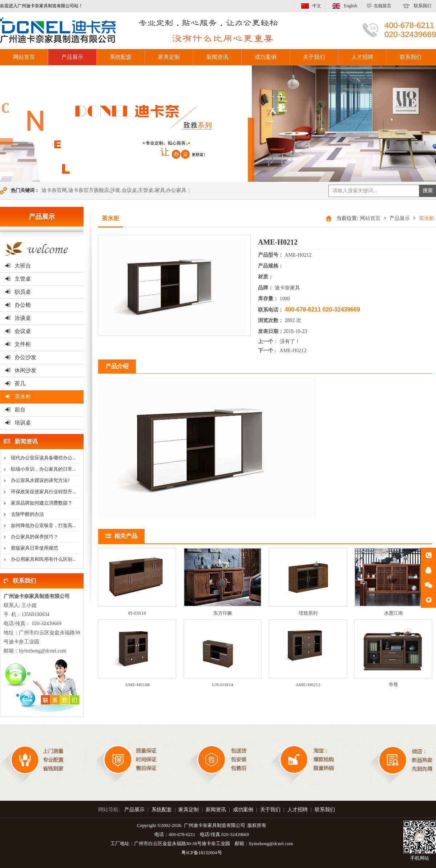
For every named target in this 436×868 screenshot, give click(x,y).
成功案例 (266, 57)
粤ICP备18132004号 (201, 853)
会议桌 (18, 331)
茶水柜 (18, 397)
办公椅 (18, 305)
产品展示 (72, 57)
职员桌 (18, 292)
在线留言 (379, 6)
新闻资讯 (217, 57)
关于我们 (314, 57)
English (344, 6)
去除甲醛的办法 (27, 514)
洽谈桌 (18, 318)
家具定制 (169, 57)
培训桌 (18, 423)
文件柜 (18, 344)
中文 (310, 6)
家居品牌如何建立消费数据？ (42, 503)
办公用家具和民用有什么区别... (43, 559)
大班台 (18, 266)
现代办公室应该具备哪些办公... (43, 458)
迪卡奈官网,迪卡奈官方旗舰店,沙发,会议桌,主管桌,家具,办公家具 (114, 190)
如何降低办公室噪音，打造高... (43, 525)
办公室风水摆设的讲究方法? (40, 480)
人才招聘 (362, 57)
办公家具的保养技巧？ (35, 537)
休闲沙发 (21, 370)
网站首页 (370, 218)
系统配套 (121, 57)
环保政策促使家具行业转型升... (43, 492)
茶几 (15, 383)
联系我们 (416, 6)
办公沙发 (21, 357)
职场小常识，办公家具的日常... (43, 469)
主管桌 (18, 279)
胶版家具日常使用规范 (35, 548)
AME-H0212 (293, 351)
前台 (15, 410)
